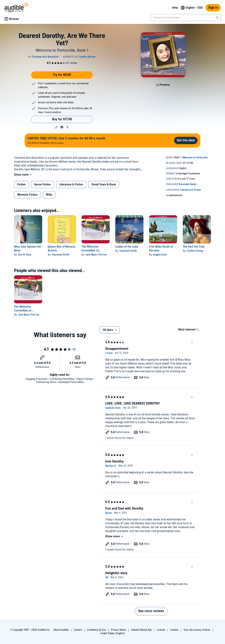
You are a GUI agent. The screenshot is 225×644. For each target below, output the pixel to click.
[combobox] (186, 18)
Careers (78, 630)
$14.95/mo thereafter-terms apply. (66, 140)
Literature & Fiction (71, 185)
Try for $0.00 (62, 75)
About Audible (61, 630)
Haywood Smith (61, 255)
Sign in (213, 8)
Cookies (174, 630)
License (161, 630)
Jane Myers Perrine (96, 255)
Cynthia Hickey (195, 251)
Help (175, 8)
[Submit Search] (218, 18)
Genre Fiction (42, 185)
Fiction (21, 185)
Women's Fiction (27, 195)
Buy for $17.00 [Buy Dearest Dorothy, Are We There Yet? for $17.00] (62, 119)
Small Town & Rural (104, 185)
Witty (49, 195)
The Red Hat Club (194, 247)
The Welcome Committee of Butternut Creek (91, 251)
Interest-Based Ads (142, 630)
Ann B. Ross (25, 255)
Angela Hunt (160, 255)
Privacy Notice (118, 630)
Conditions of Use (96, 630)
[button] (56, 127)
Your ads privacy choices (197, 630)
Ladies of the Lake (127, 247)
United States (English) (112, 633)
